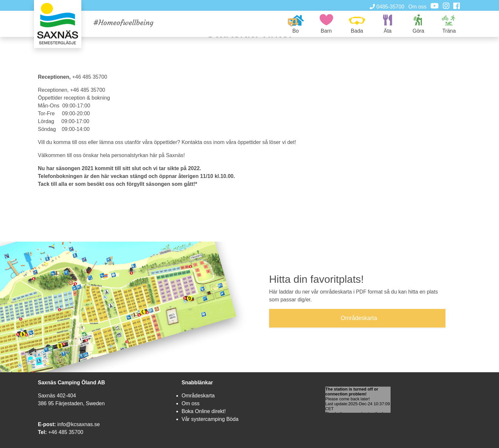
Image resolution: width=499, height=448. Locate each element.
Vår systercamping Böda (210, 419)
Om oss (418, 7)
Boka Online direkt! (204, 411)
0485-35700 (387, 7)
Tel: (42, 432)
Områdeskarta (198, 396)
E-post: (47, 424)
